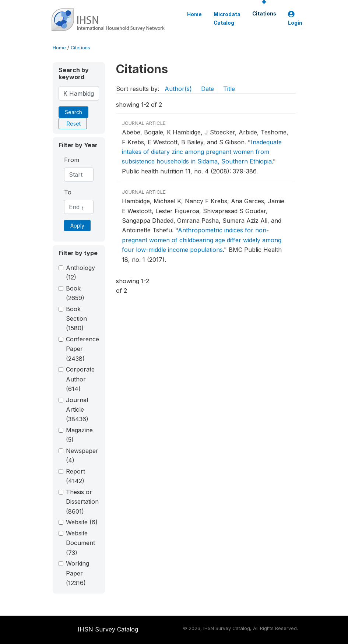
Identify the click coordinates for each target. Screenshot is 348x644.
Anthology (80, 272)
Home (194, 14)
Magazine (79, 435)
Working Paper (78, 573)
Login (295, 19)
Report (75, 476)
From (72, 160)
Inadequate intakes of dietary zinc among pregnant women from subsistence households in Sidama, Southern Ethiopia (202, 152)
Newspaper (82, 455)
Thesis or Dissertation (82, 502)
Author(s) (178, 89)
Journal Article (77, 410)
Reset (74, 124)
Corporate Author (80, 379)
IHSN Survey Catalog (108, 629)
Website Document (80, 543)
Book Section (76, 319)
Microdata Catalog (227, 18)
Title (229, 89)
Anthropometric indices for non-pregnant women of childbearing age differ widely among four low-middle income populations (202, 240)
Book (75, 293)
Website (82, 522)
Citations (264, 14)
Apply (77, 226)
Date (208, 89)
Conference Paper (82, 349)
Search (73, 112)
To (68, 192)
